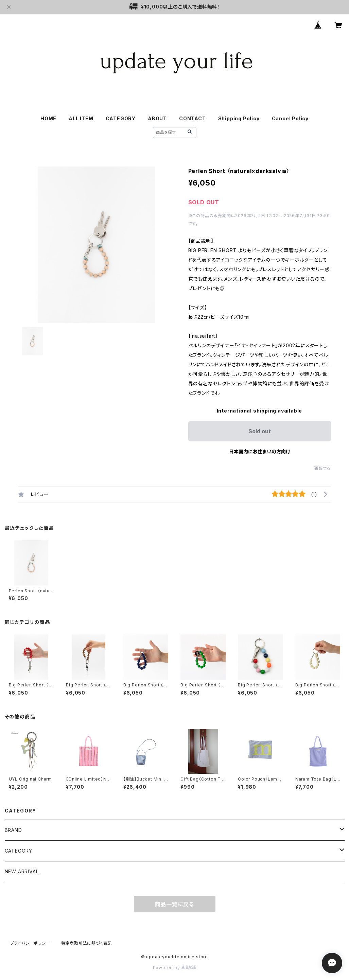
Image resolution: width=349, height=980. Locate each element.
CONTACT (193, 118)
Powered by (175, 968)
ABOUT (157, 118)
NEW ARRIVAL (22, 871)
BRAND (13, 830)
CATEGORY (19, 851)
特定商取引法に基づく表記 (87, 943)
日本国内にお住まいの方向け (260, 451)
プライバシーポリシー (30, 943)
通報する (322, 468)
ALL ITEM (81, 118)
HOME (48, 118)
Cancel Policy (290, 118)
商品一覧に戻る (175, 904)
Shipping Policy (239, 118)
